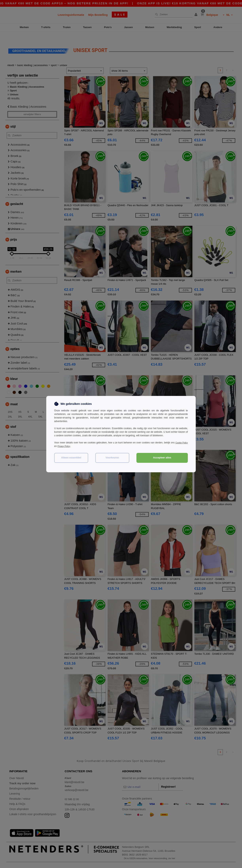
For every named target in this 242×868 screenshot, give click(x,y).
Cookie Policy (181, 443)
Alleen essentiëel (71, 458)
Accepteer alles (162, 458)
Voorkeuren (112, 458)
